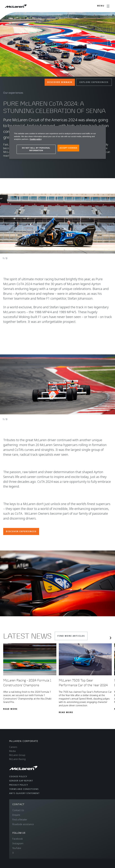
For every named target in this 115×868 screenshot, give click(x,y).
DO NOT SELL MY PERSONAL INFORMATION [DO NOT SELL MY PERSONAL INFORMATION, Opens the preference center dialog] (36, 149)
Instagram (18, 843)
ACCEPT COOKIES (68, 148)
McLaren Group (17, 755)
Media (12, 751)
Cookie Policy (18, 776)
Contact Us (18, 810)
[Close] (101, 130)
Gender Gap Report (21, 781)
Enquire (16, 815)
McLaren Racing (17, 759)
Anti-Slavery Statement (24, 793)
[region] (58, 142)
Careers (13, 747)
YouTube (17, 848)
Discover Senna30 (60, 82)
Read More (10, 709)
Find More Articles (71, 636)
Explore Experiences (94, 82)
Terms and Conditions (24, 789)
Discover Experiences (21, 531)
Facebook (18, 839)
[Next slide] (110, 638)
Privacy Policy (19, 785)
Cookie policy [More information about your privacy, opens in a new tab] (36, 139)
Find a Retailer (20, 820)
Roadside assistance (23, 824)
